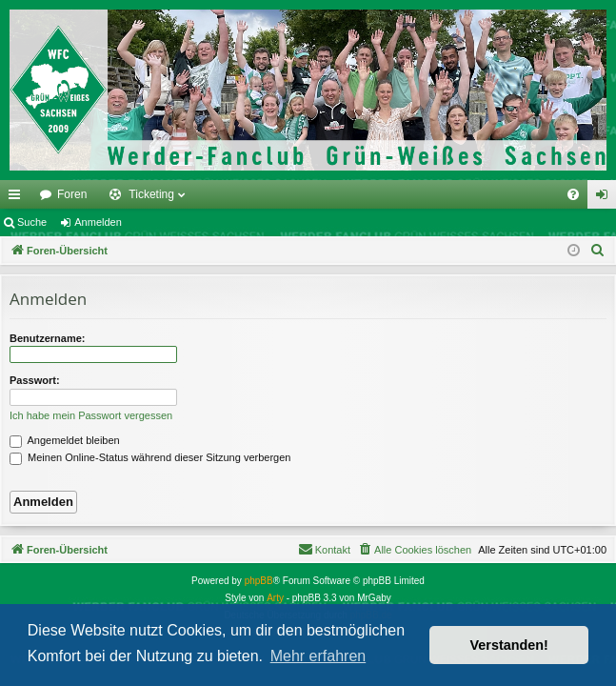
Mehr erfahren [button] (318, 656)
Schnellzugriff (18, 198)
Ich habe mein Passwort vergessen (91, 415)
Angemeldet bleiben (65, 440)
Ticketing (151, 194)
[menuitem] (573, 194)
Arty (275, 598)
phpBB (259, 581)
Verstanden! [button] (509, 645)
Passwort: (35, 380)
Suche (32, 222)
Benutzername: (47, 338)
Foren (72, 194)
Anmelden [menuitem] (606, 198)
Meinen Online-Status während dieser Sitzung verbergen (150, 457)
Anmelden (98, 222)
